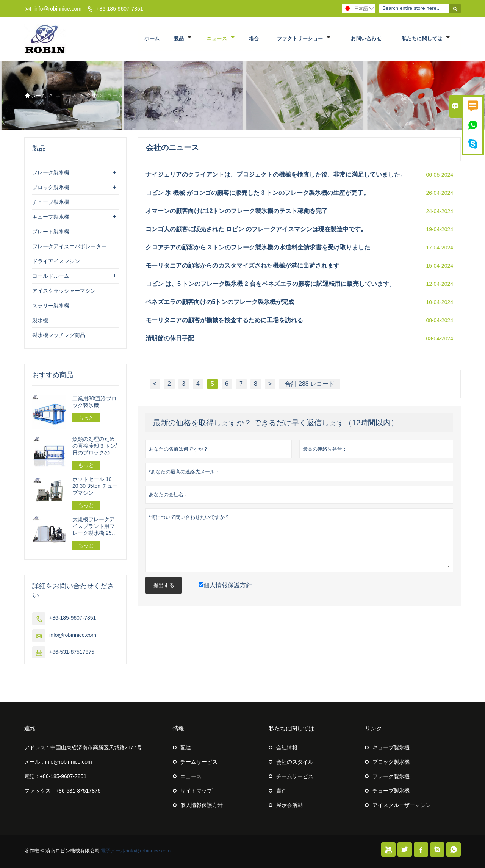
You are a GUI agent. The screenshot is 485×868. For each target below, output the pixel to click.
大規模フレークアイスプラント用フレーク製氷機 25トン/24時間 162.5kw (95, 527)
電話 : (31, 777)
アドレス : (36, 748)
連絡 (30, 729)
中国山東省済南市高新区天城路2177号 (96, 748)
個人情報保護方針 (202, 805)
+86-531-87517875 (72, 652)
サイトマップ (196, 791)
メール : (34, 762)
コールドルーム (51, 276)
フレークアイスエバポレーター (69, 247)
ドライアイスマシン (56, 262)
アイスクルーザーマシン (402, 805)
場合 (254, 39)
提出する (164, 586)
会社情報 (287, 748)
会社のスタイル (295, 762)
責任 (282, 791)
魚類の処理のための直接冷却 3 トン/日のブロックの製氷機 (95, 446)
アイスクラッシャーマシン (64, 291)
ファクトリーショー (304, 39)
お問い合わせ (366, 39)
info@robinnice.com (58, 9)
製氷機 (40, 321)
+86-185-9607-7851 (120, 9)
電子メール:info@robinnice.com (136, 851)
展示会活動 (289, 805)
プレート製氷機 (51, 232)
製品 (183, 39)
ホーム (152, 39)
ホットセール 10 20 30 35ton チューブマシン (95, 486)
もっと (86, 418)
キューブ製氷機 (51, 217)
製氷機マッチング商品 (59, 335)
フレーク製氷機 (51, 173)
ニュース (221, 39)
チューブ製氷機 (51, 202)
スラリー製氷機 (51, 306)
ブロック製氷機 (51, 188)
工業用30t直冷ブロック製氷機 (95, 402)
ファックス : (39, 791)
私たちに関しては (426, 39)
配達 (186, 748)
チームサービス (199, 762)
